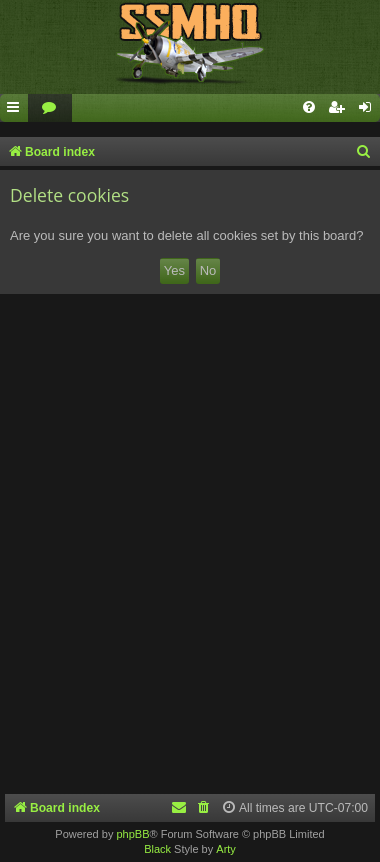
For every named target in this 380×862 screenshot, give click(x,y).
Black (157, 849)
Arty (226, 849)
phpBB (132, 834)
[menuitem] (50, 108)
